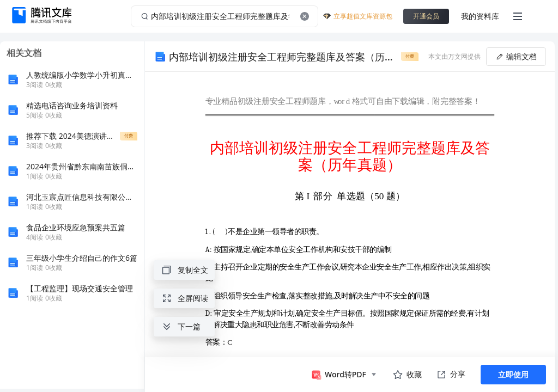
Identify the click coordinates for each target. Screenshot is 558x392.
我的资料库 (480, 16)
